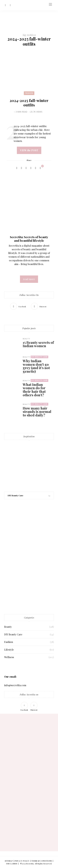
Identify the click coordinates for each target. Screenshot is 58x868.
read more (29, 279)
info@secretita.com (15, 685)
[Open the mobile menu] (50, 5)
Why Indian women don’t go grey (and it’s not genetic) (36, 366)
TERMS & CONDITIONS (42, 861)
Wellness (9, 657)
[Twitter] (21, 168)
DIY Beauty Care (39, 357)
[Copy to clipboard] (36, 168)
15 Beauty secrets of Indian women (38, 344)
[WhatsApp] (31, 168)
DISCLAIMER (12, 864)
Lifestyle (9, 650)
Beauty (26, 339)
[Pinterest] (10, 5)
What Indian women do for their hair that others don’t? (34, 390)
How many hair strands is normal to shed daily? (37, 412)
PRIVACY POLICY (22, 861)
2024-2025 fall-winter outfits (29, 103)
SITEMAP (9, 861)
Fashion (29, 93)
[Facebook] (5, 5)
